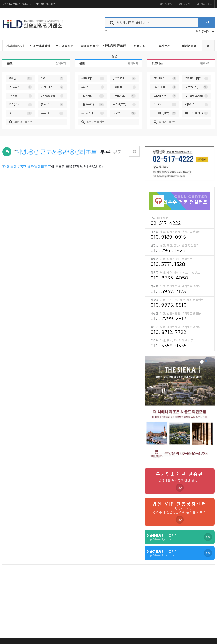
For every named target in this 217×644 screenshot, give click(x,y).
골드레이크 (52, 105)
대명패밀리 (93, 96)
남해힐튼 (124, 87)
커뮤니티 (139, 46)
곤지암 (93, 87)
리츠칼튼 (197, 105)
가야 (52, 79)
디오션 (124, 113)
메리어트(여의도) (197, 113)
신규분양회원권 (40, 46)
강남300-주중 (52, 96)
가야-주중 (20, 87)
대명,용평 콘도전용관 (114, 51)
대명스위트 (124, 96)
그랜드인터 (165, 79)
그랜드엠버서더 (197, 79)
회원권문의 (204, 4)
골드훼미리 (93, 79)
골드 (20, 113)
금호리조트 (124, 79)
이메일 (185, 4)
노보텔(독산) (165, 96)
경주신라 (20, 105)
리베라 (165, 105)
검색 (206, 23)
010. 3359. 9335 (169, 346)
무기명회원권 (64, 46)
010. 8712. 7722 (168, 332)
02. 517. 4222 (166, 223)
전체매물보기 (15, 46)
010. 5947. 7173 (168, 291)
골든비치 (52, 113)
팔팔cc (20, 79)
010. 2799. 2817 (169, 319)
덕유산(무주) (124, 105)
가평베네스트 (52, 87)
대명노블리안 (93, 105)
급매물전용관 (89, 46)
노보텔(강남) (197, 87)
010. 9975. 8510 (169, 305)
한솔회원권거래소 (45, 4)
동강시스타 (93, 113)
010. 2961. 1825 (168, 250)
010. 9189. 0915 (168, 237)
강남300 (20, 96)
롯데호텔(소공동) (197, 96)
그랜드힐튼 (165, 87)
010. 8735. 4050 (169, 278)
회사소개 (167, 4)
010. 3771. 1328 (168, 264)
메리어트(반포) (165, 113)
